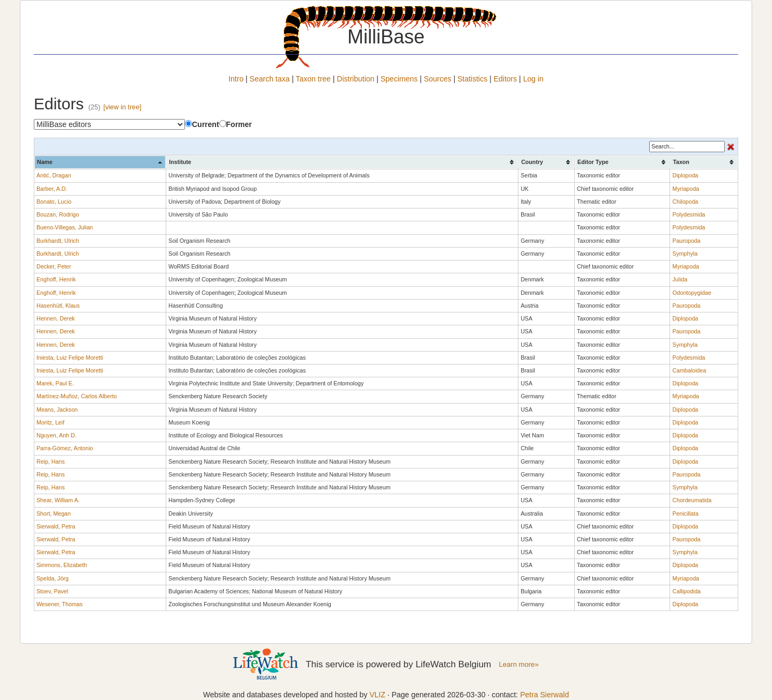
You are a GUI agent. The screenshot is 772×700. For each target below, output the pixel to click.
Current (202, 124)
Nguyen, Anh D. (57, 435)
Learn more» (519, 664)
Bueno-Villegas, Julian (65, 227)
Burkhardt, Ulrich (58, 241)
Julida (680, 279)
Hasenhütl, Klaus (58, 306)
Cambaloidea (689, 370)
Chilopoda (685, 202)
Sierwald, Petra (56, 526)
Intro (236, 79)
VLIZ (377, 695)
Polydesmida (689, 214)
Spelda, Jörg (53, 578)
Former (236, 124)
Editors (506, 79)
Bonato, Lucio (54, 202)
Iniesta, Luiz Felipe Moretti (70, 358)
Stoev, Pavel (52, 591)
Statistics (472, 79)
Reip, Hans (51, 461)
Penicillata (685, 513)
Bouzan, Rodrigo (58, 214)
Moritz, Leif (50, 422)
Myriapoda (686, 189)
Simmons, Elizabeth (62, 565)
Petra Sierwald (544, 695)
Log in (533, 79)
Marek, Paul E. (55, 383)
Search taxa (270, 79)
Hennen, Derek (56, 318)
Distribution (355, 79)
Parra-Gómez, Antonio (65, 448)
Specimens (399, 79)
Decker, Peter (54, 266)
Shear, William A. (58, 500)
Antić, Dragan (54, 175)
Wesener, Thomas (60, 604)
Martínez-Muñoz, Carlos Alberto (77, 396)
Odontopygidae (692, 293)
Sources (437, 79)
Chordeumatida (692, 500)
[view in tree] (123, 107)
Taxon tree (313, 79)
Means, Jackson (57, 409)
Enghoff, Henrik (56, 279)
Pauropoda (686, 241)
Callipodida (686, 591)
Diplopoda (685, 175)
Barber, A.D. (52, 189)
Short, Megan (54, 513)
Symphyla (685, 254)
